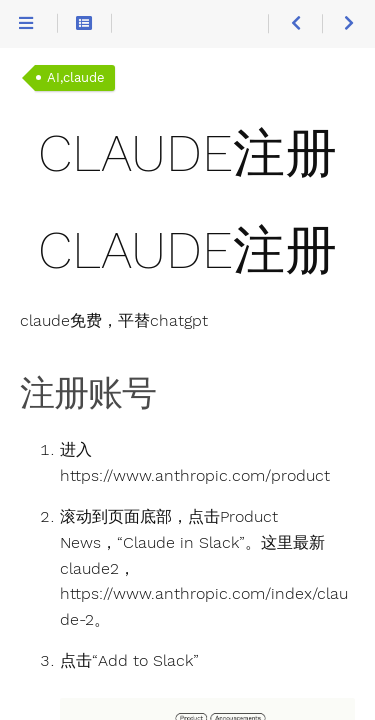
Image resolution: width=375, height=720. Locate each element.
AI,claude (76, 77)
